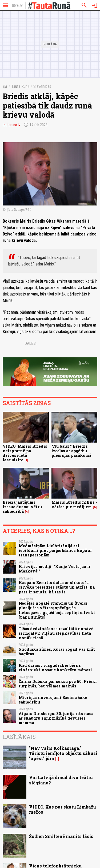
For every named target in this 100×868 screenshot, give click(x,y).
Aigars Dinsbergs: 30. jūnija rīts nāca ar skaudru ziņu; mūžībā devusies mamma (56, 718)
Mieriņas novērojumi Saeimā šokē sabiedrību (53, 700)
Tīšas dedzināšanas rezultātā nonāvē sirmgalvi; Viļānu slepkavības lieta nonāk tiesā (56, 633)
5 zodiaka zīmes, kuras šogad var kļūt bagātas (57, 652)
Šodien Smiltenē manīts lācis (61, 836)
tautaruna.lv (11, 125)
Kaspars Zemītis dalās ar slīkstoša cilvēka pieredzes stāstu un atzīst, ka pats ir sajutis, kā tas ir (57, 587)
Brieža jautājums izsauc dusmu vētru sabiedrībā (22, 507)
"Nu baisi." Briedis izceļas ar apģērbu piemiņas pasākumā (71, 451)
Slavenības (42, 86)
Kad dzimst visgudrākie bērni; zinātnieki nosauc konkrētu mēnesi (55, 668)
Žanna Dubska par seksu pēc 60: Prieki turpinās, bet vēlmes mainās (58, 684)
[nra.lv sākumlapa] (17, 5)
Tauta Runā (20, 86)
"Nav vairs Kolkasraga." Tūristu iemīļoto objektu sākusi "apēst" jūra (63, 753)
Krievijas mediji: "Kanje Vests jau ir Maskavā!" (55, 569)
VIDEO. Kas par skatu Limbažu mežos (63, 809)
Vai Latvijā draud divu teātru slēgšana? (61, 780)
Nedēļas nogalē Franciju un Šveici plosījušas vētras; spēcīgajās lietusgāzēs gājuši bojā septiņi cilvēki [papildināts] (57, 610)
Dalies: (31, 343)
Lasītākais (19, 737)
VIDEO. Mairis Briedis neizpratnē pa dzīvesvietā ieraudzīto (25, 453)
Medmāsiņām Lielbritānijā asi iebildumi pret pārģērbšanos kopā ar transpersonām (55, 551)
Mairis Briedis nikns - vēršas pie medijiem (74, 504)
